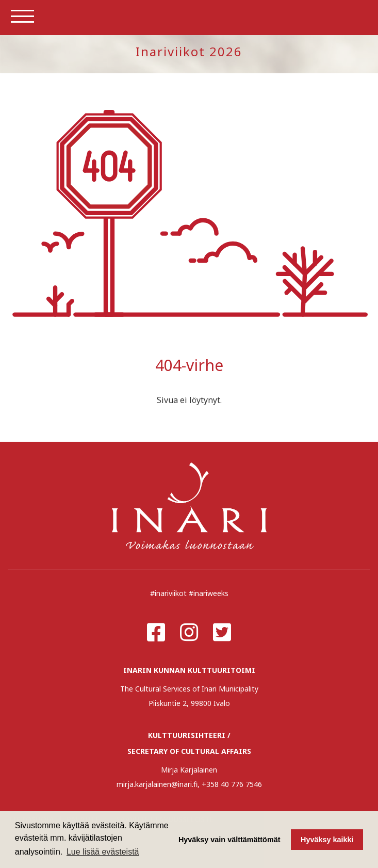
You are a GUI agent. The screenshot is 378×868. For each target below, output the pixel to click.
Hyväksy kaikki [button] (327, 840)
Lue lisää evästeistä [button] (103, 852)
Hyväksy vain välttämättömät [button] (229, 840)
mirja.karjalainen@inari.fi (157, 784)
